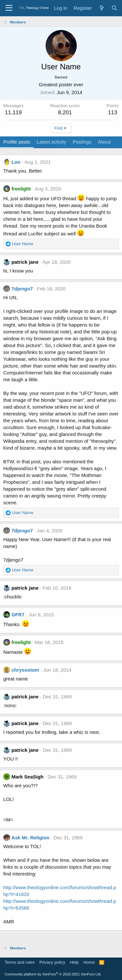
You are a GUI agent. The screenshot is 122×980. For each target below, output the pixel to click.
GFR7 (18, 615)
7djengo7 (22, 289)
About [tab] (104, 142)
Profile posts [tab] (17, 142)
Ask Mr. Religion (30, 838)
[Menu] (9, 8)
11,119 (13, 112)
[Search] (114, 8)
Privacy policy (52, 962)
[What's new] (101, 8)
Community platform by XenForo (53, 974)
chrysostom (25, 670)
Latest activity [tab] (52, 142)
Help (74, 962)
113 (113, 112)
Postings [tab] (82, 142)
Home (89, 962)
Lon (16, 162)
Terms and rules (20, 962)
